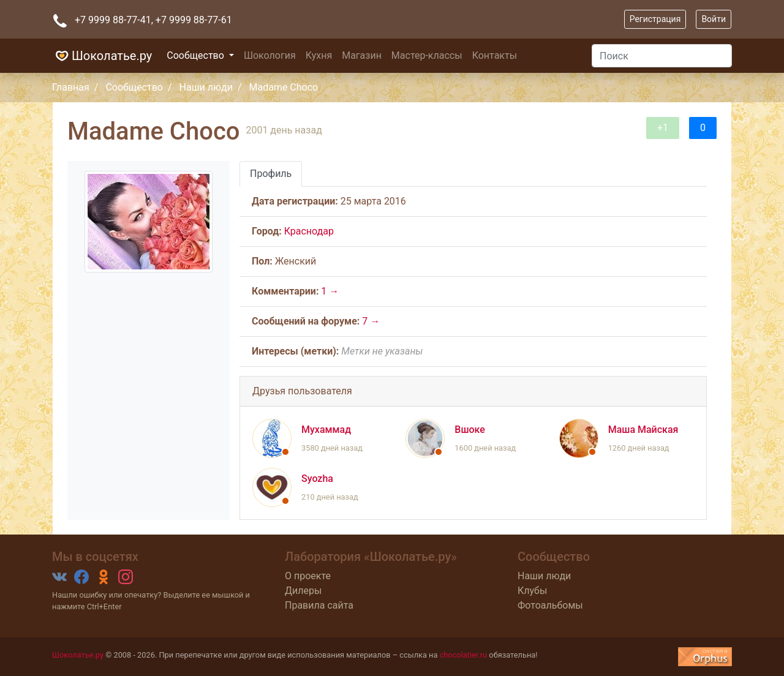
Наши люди (206, 87)
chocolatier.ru (464, 655)
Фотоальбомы (550, 605)
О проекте (308, 576)
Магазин (362, 55)
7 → (371, 321)
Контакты (495, 55)
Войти (714, 19)
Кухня (319, 55)
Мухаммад (326, 430)
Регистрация (655, 19)
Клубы (532, 591)
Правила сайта (319, 605)
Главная (71, 87)
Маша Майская (643, 430)
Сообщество (197, 55)
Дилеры (303, 591)
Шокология (270, 55)
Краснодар (309, 231)
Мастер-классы (427, 55)
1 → (330, 291)
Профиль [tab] (271, 174)
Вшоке (470, 430)
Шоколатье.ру (102, 56)
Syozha (317, 479)
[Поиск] (662, 56)
